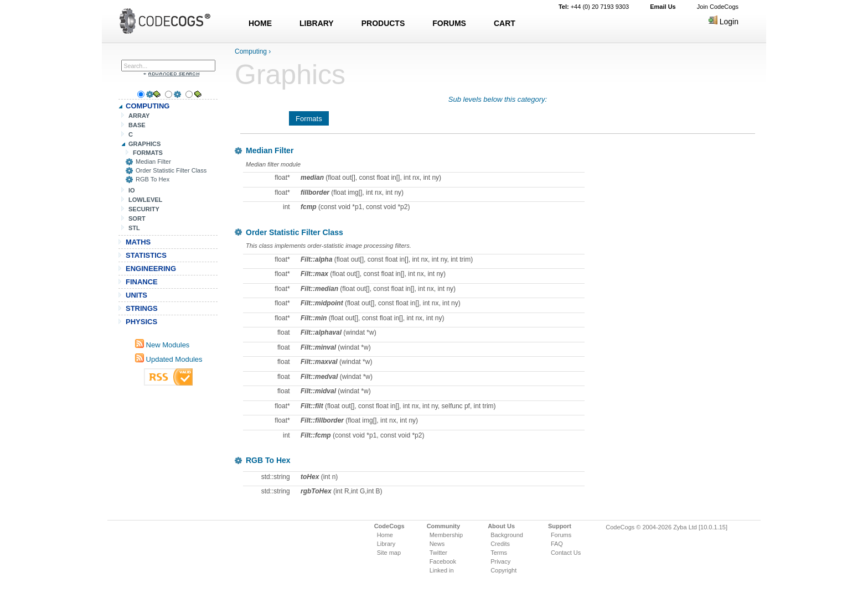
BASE (137, 125)
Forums (561, 535)
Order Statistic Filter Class (171, 170)
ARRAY (139, 116)
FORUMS (449, 23)
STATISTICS (146, 255)
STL (134, 228)
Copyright (503, 570)
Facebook (443, 561)
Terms (499, 553)
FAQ (557, 544)
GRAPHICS (144, 144)
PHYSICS (141, 322)
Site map (389, 553)
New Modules (162, 345)
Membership (446, 535)
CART (505, 23)
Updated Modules (169, 359)
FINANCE (142, 282)
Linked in (442, 570)
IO (132, 190)
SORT (137, 218)
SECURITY (144, 209)
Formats (309, 119)
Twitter (438, 553)
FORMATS (148, 153)
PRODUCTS (383, 23)
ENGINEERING (151, 269)
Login (724, 22)
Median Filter (153, 162)
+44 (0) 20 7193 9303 (594, 7)
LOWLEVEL (145, 200)
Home (385, 535)
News (437, 544)
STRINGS (142, 308)
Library (386, 544)
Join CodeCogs (718, 7)
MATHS (138, 242)
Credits (500, 544)
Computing (251, 51)
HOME (260, 23)
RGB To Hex (153, 179)
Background (507, 535)
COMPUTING (148, 106)
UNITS (136, 295)
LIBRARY (317, 23)
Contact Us (566, 553)
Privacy (500, 561)
